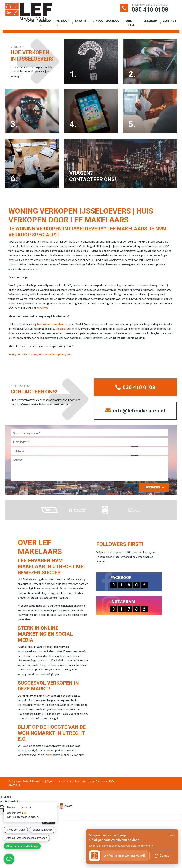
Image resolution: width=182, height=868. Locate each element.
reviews (43, 309)
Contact (170, 21)
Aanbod (45, 21)
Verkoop (63, 21)
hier (50, 756)
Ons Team (130, 23)
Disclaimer (101, 782)
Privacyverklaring (84, 782)
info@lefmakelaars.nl (135, 412)
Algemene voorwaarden (60, 782)
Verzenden (152, 489)
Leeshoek (150, 21)
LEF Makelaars (37, 782)
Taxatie (80, 21)
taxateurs (61, 329)
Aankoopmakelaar (106, 21)
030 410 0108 (149, 10)
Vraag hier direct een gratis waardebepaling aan (40, 355)
